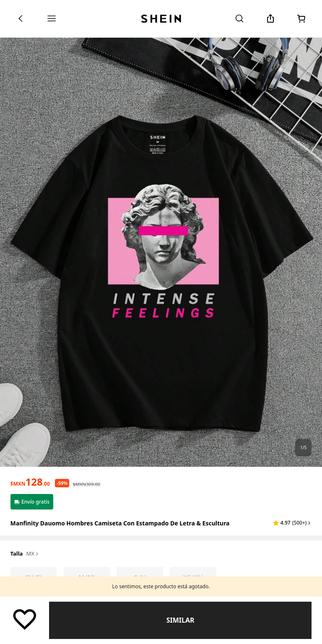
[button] (292, 523)
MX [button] (33, 554)
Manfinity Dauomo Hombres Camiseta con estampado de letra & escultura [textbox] (120, 523)
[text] (30, 482)
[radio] (34, 577)
